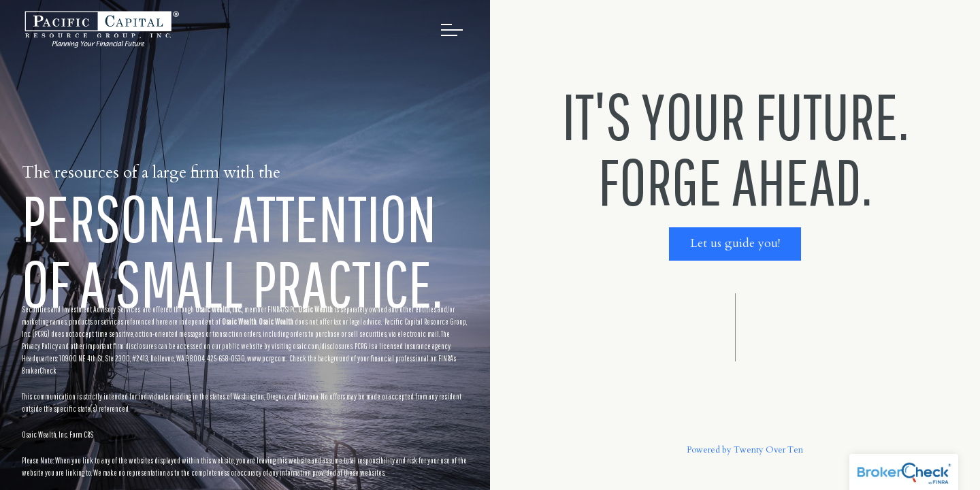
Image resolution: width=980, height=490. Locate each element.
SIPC (290, 309)
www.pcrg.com (266, 358)
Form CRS (81, 435)
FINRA (275, 309)
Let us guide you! (735, 243)
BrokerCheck (39, 371)
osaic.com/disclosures (323, 346)
